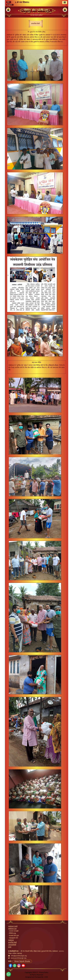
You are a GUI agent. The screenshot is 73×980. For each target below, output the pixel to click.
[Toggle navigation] (65, 3)
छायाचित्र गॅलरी (12, 942)
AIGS (46, 977)
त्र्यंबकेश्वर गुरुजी (13, 926)
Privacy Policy (44, 972)
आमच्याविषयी (12, 945)
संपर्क (10, 947)
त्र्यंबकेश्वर (11, 940)
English (9, 5)
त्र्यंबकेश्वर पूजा (12, 929)
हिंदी (8, 2)
